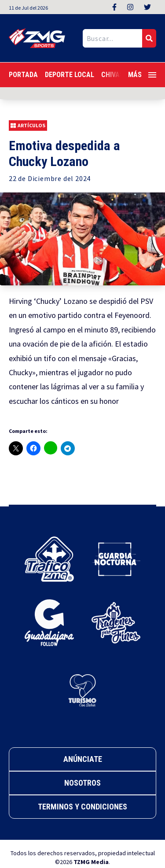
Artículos (28, 126)
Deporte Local (70, 75)
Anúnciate (83, 759)
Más (142, 75)
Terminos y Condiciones (82, 807)
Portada (23, 75)
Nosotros (82, 783)
